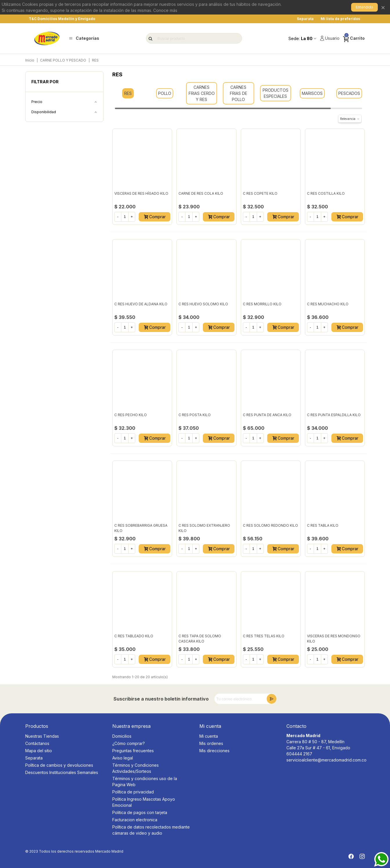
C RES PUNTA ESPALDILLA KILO (334, 415)
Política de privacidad (133, 792)
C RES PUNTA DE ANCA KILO (267, 415)
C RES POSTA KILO (195, 415)
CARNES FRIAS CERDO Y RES (202, 93)
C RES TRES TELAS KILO (264, 636)
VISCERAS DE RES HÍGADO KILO (141, 193)
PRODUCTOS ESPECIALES (276, 93)
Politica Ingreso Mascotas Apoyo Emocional (144, 802)
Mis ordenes (211, 743)
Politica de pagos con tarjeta (140, 812)
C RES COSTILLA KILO (326, 193)
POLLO (165, 93)
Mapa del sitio (39, 751)
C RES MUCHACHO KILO (328, 304)
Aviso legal (123, 758)
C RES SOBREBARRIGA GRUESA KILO (141, 528)
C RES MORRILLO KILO (262, 304)
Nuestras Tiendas (42, 736)
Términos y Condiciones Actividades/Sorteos (136, 768)
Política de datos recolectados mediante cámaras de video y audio (151, 830)
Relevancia (350, 119)
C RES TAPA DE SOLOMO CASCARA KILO (200, 639)
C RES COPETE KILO (260, 193)
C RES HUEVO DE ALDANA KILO (141, 304)
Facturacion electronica (135, 820)
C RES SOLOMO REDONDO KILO (270, 525)
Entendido (364, 7)
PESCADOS (349, 93)
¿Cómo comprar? (129, 743)
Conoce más (165, 10)
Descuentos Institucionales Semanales (62, 772)
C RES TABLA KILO (323, 525)
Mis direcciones (214, 751)
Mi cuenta (209, 736)
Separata (34, 758)
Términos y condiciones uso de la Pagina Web (145, 782)
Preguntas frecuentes (133, 751)
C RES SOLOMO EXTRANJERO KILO (204, 528)
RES (128, 93)
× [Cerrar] (383, 7)
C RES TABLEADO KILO (134, 636)
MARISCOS (312, 93)
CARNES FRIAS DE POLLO (239, 93)
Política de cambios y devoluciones (59, 765)
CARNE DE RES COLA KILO (201, 193)
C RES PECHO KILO (131, 415)
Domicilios (122, 736)
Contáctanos (37, 743)
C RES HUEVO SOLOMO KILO (203, 304)
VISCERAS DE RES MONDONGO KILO (334, 639)
